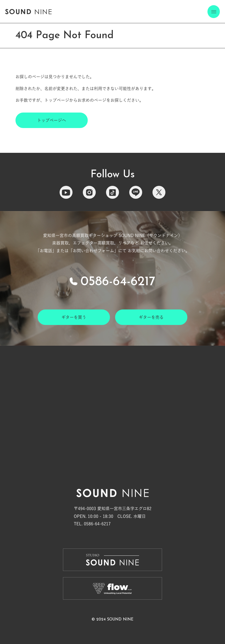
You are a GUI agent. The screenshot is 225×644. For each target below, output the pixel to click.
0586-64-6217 (118, 282)
